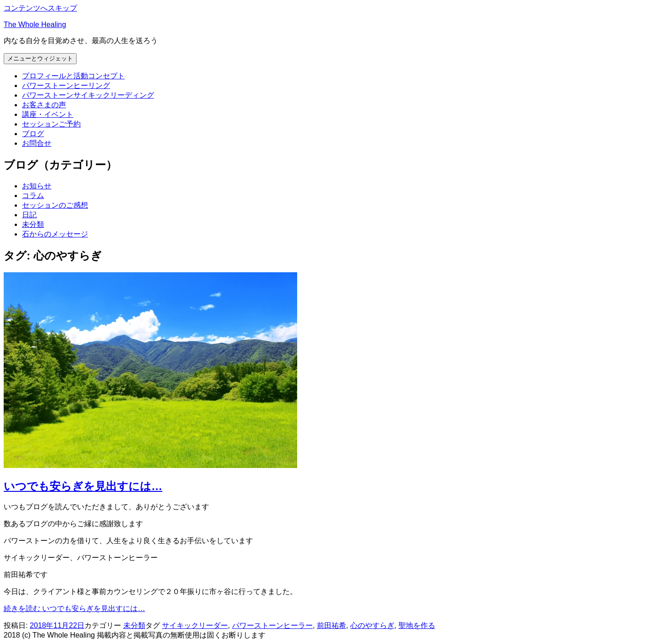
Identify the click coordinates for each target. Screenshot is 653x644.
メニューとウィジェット (40, 58)
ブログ (33, 134)
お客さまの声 (44, 105)
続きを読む (74, 608)
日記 (29, 215)
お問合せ (37, 143)
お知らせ (37, 186)
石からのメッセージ (55, 234)
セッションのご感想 (55, 205)
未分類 (33, 224)
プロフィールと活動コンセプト (73, 76)
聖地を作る (417, 625)
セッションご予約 (51, 124)
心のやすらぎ (372, 625)
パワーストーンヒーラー (272, 625)
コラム (33, 195)
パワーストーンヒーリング (66, 85)
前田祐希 (332, 625)
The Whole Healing (35, 25)
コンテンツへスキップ (40, 8)
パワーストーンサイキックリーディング (88, 95)
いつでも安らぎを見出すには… (83, 486)
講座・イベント (48, 114)
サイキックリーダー (195, 625)
